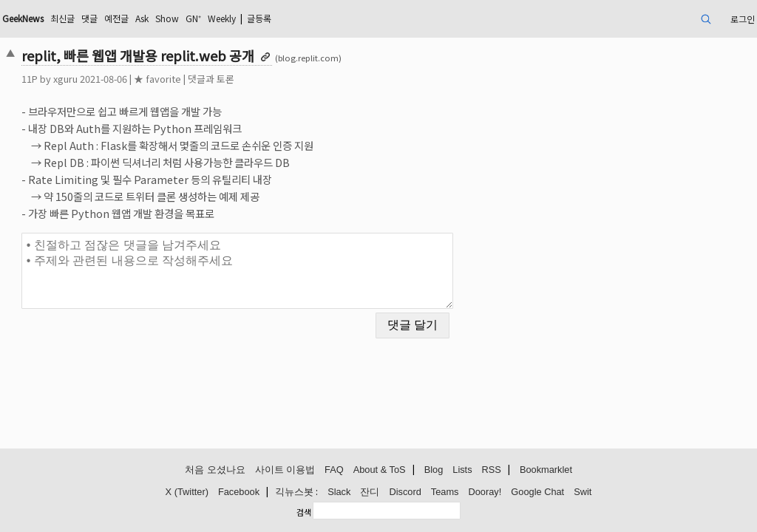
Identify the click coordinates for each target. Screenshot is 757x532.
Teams (445, 492)
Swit (583, 492)
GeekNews (104, 18)
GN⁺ (303, 18)
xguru (137, 79)
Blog (434, 470)
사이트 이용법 (285, 470)
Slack (339, 492)
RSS (492, 470)
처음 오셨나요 (215, 470)
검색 (304, 512)
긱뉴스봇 (294, 492)
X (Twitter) (187, 492)
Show (273, 18)
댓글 (183, 18)
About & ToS (380, 470)
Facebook (239, 492)
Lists (462, 470)
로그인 (665, 18)
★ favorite (229, 79)
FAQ (334, 470)
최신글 (152, 18)
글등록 (383, 18)
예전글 (213, 18)
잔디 (370, 492)
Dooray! (485, 492)
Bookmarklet (546, 470)
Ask (243, 18)
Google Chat (537, 492)
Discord (405, 492)
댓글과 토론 (283, 79)
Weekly (338, 18)
